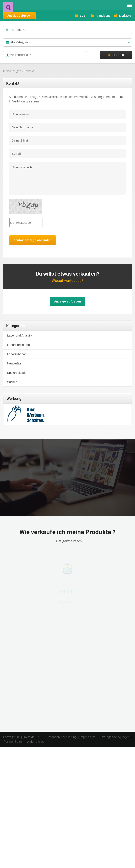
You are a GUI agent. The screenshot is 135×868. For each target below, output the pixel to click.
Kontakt (29, 71)
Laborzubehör (17, 354)
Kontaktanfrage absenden (33, 240)
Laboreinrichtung (18, 345)
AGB (41, 737)
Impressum (88, 737)
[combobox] (67, 43)
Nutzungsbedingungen (114, 737)
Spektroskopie (17, 373)
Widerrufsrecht (37, 742)
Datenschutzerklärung (62, 737)
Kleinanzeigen (12, 71)
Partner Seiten (14, 742)
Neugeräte (14, 363)
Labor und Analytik (20, 335)
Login (81, 15)
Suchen (116, 55)
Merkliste (123, 15)
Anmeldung (101, 15)
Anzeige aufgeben (19, 16)
